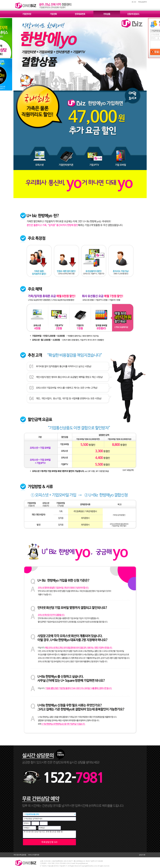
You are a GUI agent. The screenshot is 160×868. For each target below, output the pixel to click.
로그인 (134, 2)
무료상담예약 (142, 2)
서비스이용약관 (34, 855)
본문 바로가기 (0, 0)
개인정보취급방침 (20, 855)
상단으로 (142, 855)
